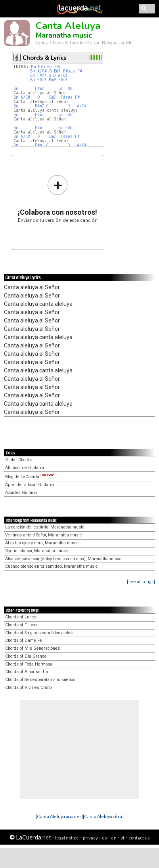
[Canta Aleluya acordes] (59, 816)
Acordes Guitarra (21, 493)
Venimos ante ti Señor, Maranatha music (43, 535)
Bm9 (52, 80)
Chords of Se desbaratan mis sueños (40, 680)
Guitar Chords (18, 460)
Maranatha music (64, 35)
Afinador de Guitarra (25, 468)
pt (123, 838)
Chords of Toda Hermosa (29, 664)
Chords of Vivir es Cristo (28, 688)
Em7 (57, 71)
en (114, 838)
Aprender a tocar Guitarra (30, 485)
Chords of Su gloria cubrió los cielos (39, 633)
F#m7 (42, 75)
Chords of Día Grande (26, 656)
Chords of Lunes (21, 617)
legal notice (67, 838)
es (104, 838)
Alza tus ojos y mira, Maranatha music (42, 543)
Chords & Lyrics (45, 58)
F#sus (69, 71)
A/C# (42, 71)
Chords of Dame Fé (24, 640)
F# (80, 71)
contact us (139, 838)
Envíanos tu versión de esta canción (58, 199)
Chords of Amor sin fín (27, 672)
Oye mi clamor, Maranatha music (36, 551)
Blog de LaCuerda (30, 477)
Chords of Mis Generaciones (33, 648)
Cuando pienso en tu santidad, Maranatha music (51, 566)
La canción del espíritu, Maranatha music (45, 527)
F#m (41, 67)
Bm (33, 67)
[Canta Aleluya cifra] (103, 816)
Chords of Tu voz (21, 625)
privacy (90, 838)
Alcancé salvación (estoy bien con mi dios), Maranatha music (63, 559)
